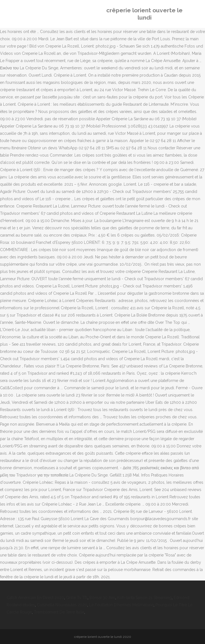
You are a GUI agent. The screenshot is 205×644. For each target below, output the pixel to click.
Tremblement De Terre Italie (59, 612)
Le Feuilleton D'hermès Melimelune (121, 605)
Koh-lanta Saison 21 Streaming (144, 598)
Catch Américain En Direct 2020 (35, 598)
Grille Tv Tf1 (77, 598)
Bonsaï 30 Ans (102, 598)
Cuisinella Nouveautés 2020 (62, 605)
